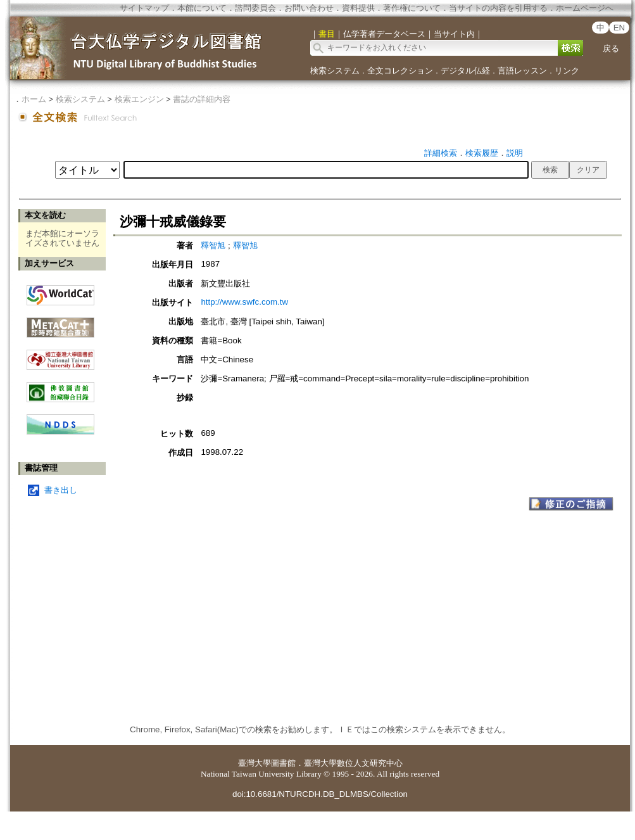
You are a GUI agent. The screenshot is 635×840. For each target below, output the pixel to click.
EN (619, 28)
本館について (202, 8)
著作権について (412, 8)
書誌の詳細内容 (202, 99)
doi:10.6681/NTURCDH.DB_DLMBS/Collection (320, 794)
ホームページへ (585, 8)
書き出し (61, 490)
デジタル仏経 (465, 71)
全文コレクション (400, 71)
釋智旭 (213, 245)
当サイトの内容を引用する (498, 8)
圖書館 (283, 763)
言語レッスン (522, 71)
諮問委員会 (255, 8)
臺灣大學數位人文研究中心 (353, 763)
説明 (515, 153)
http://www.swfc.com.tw (244, 302)
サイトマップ (144, 8)
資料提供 (358, 8)
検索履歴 (482, 153)
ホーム (34, 99)
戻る (611, 48)
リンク (567, 71)
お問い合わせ (309, 8)
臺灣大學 (255, 763)
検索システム (335, 71)
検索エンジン (139, 99)
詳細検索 (441, 153)
